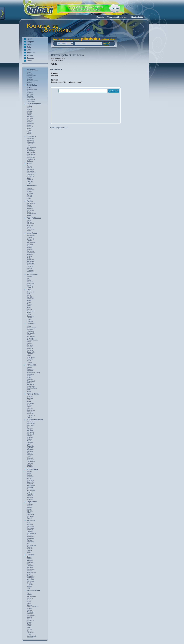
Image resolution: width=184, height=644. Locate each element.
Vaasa (29, 61)
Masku (29, 610)
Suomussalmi (32, 214)
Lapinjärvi (30, 190)
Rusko (29, 626)
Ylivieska (30, 467)
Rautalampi (31, 485)
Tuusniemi (31, 494)
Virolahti (30, 287)
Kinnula (30, 248)
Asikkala (30, 504)
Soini (29, 129)
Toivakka (30, 267)
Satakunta (31, 520)
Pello (29, 306)
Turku (29, 44)
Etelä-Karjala (32, 85)
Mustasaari (31, 381)
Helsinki (30, 39)
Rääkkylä (30, 414)
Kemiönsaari (31, 596)
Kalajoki (30, 429)
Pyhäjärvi (30, 449)
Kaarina (30, 595)
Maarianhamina (32, 81)
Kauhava (30, 118)
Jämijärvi (30, 531)
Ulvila (29, 552)
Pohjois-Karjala (33, 394)
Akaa (29, 326)
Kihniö (29, 335)
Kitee (29, 401)
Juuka (29, 400)
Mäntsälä (30, 576)
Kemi (29, 295)
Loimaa (30, 605)
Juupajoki (30, 331)
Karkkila (30, 567)
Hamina (30, 277)
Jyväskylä (31, 53)
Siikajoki (30, 458)
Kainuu (30, 201)
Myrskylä (30, 193)
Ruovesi (30, 350)
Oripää (29, 617)
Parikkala (30, 94)
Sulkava (30, 161)
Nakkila (30, 540)
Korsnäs (30, 371)
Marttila (30, 608)
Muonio (30, 304)
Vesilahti (30, 359)
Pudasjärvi (31, 446)
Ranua (29, 309)
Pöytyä (30, 622)
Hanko (29, 559)
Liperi (29, 407)
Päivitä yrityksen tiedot (59, 128)
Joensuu (30, 58)
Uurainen (30, 268)
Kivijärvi (30, 249)
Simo (29, 314)
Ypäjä (29, 183)
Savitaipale (31, 99)
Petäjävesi (31, 261)
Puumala (30, 156)
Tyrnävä (30, 463)
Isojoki (29, 113)
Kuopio (30, 55)
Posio (29, 307)
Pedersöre (31, 384)
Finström (30, 74)
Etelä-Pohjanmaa (34, 104)
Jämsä (29, 241)
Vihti (29, 588)
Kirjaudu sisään (136, 17)
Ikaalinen (30, 330)
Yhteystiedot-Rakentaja (117, 17)
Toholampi (31, 229)
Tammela (30, 181)
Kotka (29, 280)
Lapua (29, 125)
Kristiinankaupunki (33, 372)
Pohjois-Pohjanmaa (35, 420)
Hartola (30, 506)
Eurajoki (30, 525)
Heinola (30, 508)
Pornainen (31, 579)
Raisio (29, 624)
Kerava (30, 571)
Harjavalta (31, 526)
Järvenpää (31, 566)
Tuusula (30, 585)
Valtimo (30, 417)
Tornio (29, 319)
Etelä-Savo (31, 136)
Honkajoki (31, 528)
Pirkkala (30, 347)
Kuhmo (30, 207)
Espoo (29, 557)
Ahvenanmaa (32, 70)
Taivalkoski (31, 462)
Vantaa (30, 586)
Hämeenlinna (32, 173)
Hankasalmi (31, 236)
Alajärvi (30, 106)
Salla (29, 313)
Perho (29, 227)
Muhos (29, 439)
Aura (29, 593)
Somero (30, 631)
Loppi (29, 178)
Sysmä (30, 518)
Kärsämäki (31, 434)
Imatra (29, 87)
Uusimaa (30, 555)
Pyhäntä (30, 451)
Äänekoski (31, 272)
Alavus (29, 108)
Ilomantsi (30, 396)
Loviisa (30, 192)
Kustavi (30, 600)
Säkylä (29, 550)
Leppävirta (31, 482)
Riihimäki (30, 180)
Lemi (29, 91)
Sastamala (31, 352)
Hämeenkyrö (31, 328)
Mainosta (100, 17)
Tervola (30, 318)
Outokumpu (31, 410)
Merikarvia (31, 538)
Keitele (30, 475)
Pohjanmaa (31, 365)
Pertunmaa (31, 152)
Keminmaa (31, 299)
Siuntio (30, 583)
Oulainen (30, 443)
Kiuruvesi (30, 477)
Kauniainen (31, 569)
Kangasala (31, 333)
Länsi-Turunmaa (33, 607)
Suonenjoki (31, 491)
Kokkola (30, 225)
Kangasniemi (32, 147)
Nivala (29, 441)
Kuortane (30, 120)
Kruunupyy (31, 374)
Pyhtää (30, 285)
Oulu (29, 47)
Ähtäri (29, 134)
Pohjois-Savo (32, 469)
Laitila (29, 602)
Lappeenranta (32, 89)
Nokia (29, 342)
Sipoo (29, 198)
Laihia (29, 376)
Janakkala (31, 175)
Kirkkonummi (32, 573)
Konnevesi (31, 251)
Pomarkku (31, 542)
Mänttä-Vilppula (32, 340)
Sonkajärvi (31, 489)
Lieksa (29, 405)
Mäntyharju (31, 151)
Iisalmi (29, 472)
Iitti (28, 278)
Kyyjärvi (30, 254)
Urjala (29, 355)
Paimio (30, 619)
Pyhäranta (31, 621)
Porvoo (30, 195)
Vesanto (30, 497)
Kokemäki (31, 537)
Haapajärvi (31, 424)
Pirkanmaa (31, 324)
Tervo (29, 492)
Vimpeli (30, 132)
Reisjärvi (30, 455)
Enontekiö (31, 292)
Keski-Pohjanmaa (34, 218)
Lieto (29, 603)
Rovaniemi (31, 311)
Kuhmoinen (31, 253)
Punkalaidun (31, 545)
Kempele (30, 430)
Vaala (29, 215)
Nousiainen (31, 615)
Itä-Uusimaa (32, 186)
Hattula (30, 168)
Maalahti (30, 379)
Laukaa (30, 256)
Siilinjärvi (30, 487)
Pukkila (30, 197)
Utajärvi (30, 465)
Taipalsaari (31, 101)
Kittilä (29, 301)
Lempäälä (31, 338)
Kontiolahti (31, 403)
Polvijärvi (30, 412)
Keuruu (30, 246)
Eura (29, 523)
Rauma (30, 547)
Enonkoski (31, 139)
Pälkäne (30, 349)
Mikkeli (30, 149)
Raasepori (31, 581)
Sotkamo (30, 212)
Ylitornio (30, 321)
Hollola (30, 509)
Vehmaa (30, 638)
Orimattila (30, 514)
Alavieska (30, 422)
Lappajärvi (31, 123)
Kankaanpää (31, 533)
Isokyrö (30, 367)
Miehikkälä (31, 284)
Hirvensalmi (31, 142)
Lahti (29, 50)
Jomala (30, 77)
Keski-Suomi (32, 233)
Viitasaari (30, 270)
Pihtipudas (31, 263)
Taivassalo (31, 633)
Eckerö (30, 72)
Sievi (29, 456)
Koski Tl (30, 598)
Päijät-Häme (32, 502)
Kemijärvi (30, 297)
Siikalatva (30, 460)
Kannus (30, 222)
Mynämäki (31, 612)
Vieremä (30, 499)
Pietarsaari (31, 386)
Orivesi (30, 343)
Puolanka (30, 210)
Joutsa (29, 237)
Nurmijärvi (31, 578)
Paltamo (30, 208)
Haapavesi (31, 425)
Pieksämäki (31, 154)
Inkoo (29, 564)
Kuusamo (30, 432)
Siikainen (30, 549)
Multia (29, 258)
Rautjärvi (30, 96)
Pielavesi (30, 484)
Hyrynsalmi (31, 203)
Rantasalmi (31, 158)
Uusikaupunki (32, 636)
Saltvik (29, 83)
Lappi (29, 290)
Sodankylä (31, 316)
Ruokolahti (31, 98)
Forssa (30, 166)
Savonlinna (31, 159)
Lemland (30, 79)
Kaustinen (31, 224)
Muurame (30, 260)
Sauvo (29, 629)
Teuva (29, 130)
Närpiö (29, 383)
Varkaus (30, 496)
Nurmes (30, 408)
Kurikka (30, 122)
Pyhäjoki (30, 448)
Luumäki (30, 93)
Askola (29, 188)
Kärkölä (30, 511)
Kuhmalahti (31, 336)
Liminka (30, 436)
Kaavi (29, 473)
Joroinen (30, 144)
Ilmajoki (30, 111)
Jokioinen (30, 176)
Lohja (29, 574)
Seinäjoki (30, 127)
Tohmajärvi (31, 415)
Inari (29, 294)
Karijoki (30, 115)
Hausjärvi (30, 169)
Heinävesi (31, 140)
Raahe (29, 453)
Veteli (29, 231)
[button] (114, 91)
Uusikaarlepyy (32, 388)
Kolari (29, 302)
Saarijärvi (30, 265)
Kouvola (30, 282)
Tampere (30, 42)
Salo (29, 627)
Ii (28, 427)
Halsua (30, 220)
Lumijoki (30, 437)
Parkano (30, 345)
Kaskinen (30, 369)
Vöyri (29, 391)
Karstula (30, 244)
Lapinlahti (30, 480)
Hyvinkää (30, 562)
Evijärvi (30, 110)
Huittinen (30, 530)
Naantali (30, 614)
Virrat (29, 361)
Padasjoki (30, 516)
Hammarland (32, 76)
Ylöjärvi (30, 362)
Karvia (29, 535)
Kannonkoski (32, 242)
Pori (29, 543)
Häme (29, 164)
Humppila (30, 171)
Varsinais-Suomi (33, 591)
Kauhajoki (31, 116)
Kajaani (30, 205)
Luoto (29, 378)
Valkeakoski (31, 357)
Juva (29, 146)
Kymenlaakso (32, 274)
